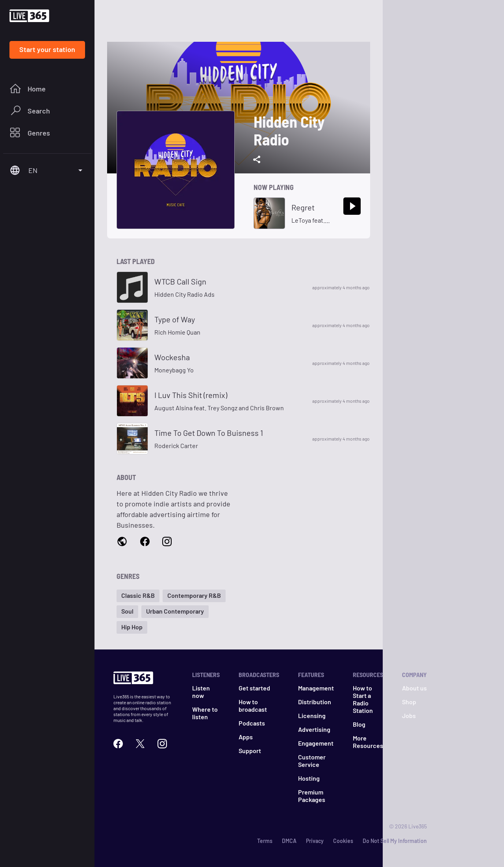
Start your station (47, 49)
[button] (138, 596)
